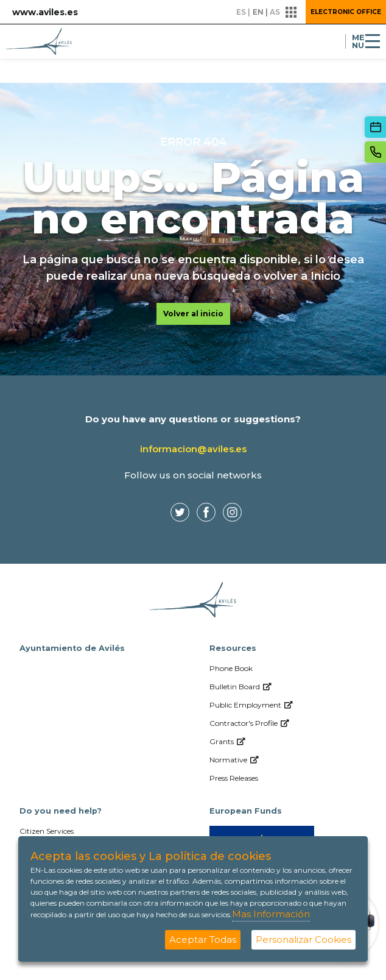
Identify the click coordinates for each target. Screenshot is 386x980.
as (275, 12)
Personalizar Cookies (304, 939)
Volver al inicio (193, 314)
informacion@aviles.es (193, 449)
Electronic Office (346, 12)
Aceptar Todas (203, 939)
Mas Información (271, 914)
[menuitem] (288, 669)
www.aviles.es (45, 12)
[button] (292, 12)
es (241, 12)
